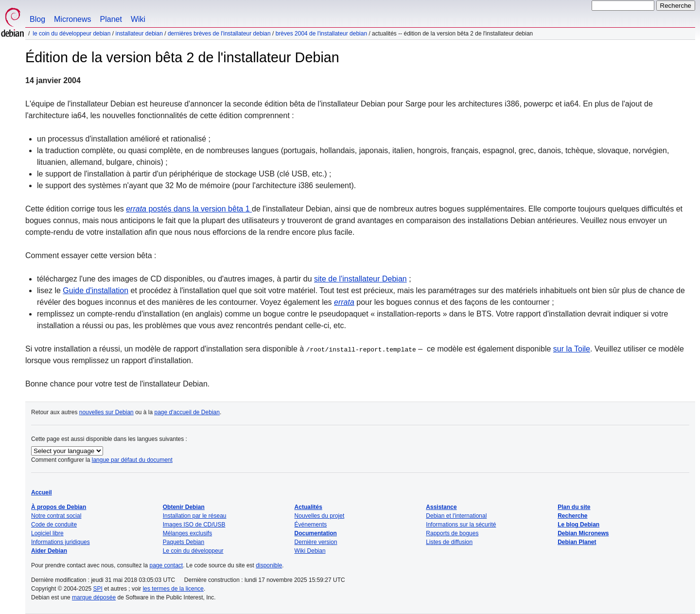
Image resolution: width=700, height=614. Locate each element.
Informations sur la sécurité (461, 525)
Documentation (316, 533)
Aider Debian (49, 551)
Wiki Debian (310, 551)
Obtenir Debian (184, 507)
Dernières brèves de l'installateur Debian (219, 34)
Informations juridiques (61, 542)
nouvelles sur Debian (106, 412)
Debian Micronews (583, 533)
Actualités (308, 507)
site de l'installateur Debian (360, 279)
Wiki (138, 19)
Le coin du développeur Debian (71, 34)
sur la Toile (572, 349)
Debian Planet (577, 542)
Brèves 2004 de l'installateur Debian (321, 34)
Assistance (441, 507)
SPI (98, 589)
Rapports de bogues (452, 533)
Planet (111, 19)
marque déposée (94, 597)
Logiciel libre (47, 533)
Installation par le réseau (195, 516)
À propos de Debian (59, 507)
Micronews (72, 19)
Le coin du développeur (193, 551)
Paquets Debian (184, 542)
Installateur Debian (139, 34)
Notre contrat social (56, 516)
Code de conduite (54, 525)
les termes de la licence (173, 589)
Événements (311, 525)
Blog (37, 19)
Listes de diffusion (449, 542)
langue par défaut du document (132, 460)
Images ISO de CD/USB (194, 525)
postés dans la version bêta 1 (189, 209)
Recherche (572, 516)
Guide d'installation (96, 290)
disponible (269, 565)
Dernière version (316, 542)
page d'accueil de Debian (187, 412)
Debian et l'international (456, 516)
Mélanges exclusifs (187, 533)
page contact (166, 565)
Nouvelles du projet (320, 516)
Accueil (42, 492)
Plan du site (574, 507)
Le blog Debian (578, 525)
